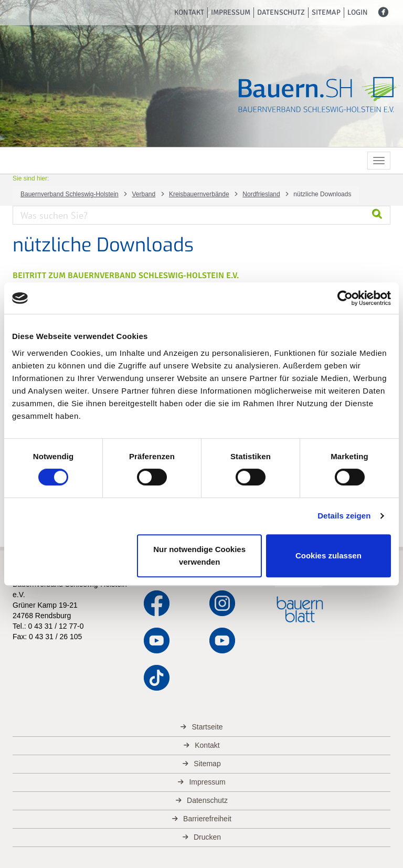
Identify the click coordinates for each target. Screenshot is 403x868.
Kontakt (189, 12)
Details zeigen (344, 516)
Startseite (207, 727)
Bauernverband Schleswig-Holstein (70, 194)
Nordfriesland (261, 194)
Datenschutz (281, 12)
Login (358, 12)
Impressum (231, 12)
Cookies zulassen (328, 555)
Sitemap (326, 12)
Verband (144, 194)
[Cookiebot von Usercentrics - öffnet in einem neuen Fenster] (345, 298)
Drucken (207, 837)
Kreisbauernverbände (199, 194)
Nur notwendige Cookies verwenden (199, 555)
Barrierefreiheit (207, 819)
